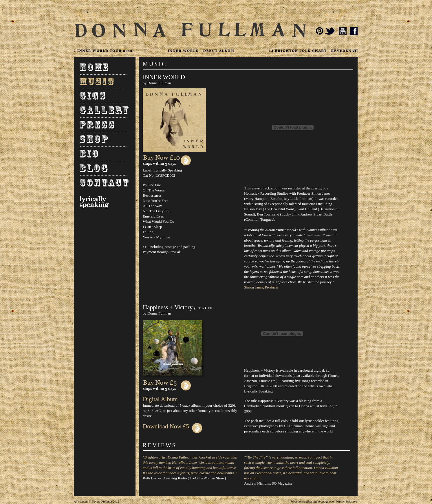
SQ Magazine (282, 483)
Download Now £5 (172, 426)
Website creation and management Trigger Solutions (324, 501)
